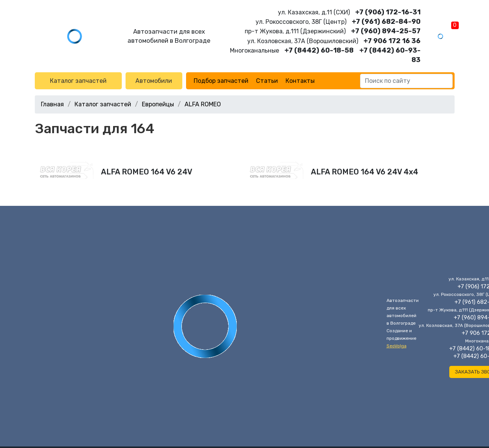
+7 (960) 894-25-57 (386, 31)
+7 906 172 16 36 (392, 41)
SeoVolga (397, 346)
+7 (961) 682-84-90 (386, 22)
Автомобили (154, 81)
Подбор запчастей (221, 81)
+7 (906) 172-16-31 (388, 12)
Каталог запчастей (78, 81)
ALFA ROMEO (203, 104)
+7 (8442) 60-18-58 (319, 50)
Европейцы (158, 104)
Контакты (300, 81)
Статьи (267, 81)
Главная (52, 104)
